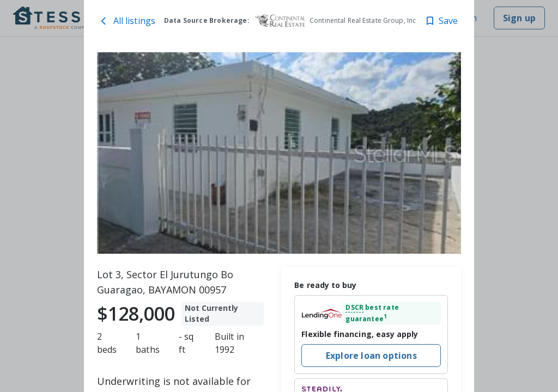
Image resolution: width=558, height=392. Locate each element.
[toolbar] (279, 153)
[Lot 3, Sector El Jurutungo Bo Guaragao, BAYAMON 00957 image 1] (279, 153)
